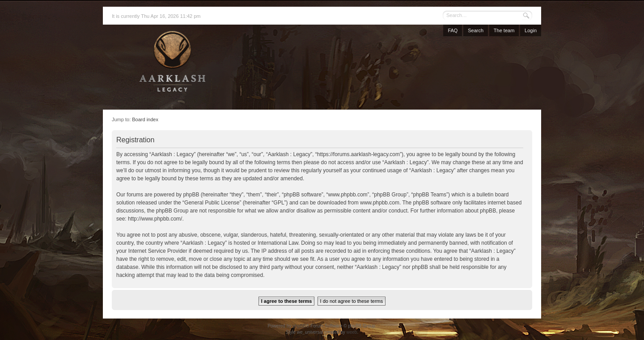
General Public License (212, 203)
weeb (352, 332)
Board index (145, 119)
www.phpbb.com (380, 203)
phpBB (299, 326)
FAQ (453, 30)
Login (531, 30)
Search (476, 30)
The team (504, 30)
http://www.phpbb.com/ (155, 219)
